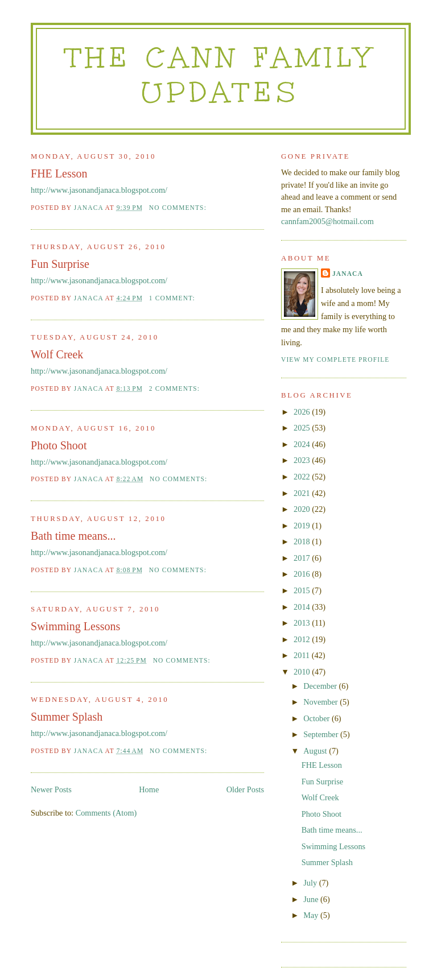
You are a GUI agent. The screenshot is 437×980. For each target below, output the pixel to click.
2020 (303, 509)
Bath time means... (73, 536)
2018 (303, 541)
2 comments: (176, 388)
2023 (303, 460)
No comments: (179, 208)
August (316, 751)
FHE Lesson (59, 173)
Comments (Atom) (106, 813)
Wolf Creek (57, 354)
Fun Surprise (60, 264)
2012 (303, 639)
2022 (303, 477)
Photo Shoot (59, 445)
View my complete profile (335, 359)
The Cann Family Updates (220, 75)
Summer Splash (67, 717)
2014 (303, 607)
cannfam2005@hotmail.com (327, 221)
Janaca (348, 274)
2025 (303, 428)
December (321, 686)
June (312, 899)
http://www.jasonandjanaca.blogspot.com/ (99, 190)
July (311, 883)
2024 (303, 444)
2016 (303, 574)
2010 (303, 672)
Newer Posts (51, 789)
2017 (303, 558)
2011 (303, 655)
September (322, 734)
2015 (303, 590)
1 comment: (173, 298)
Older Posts (245, 789)
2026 (303, 412)
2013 (303, 623)
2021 (303, 493)
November (321, 702)
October (318, 718)
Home (149, 789)
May (312, 915)
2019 (303, 526)
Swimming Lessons (75, 626)
